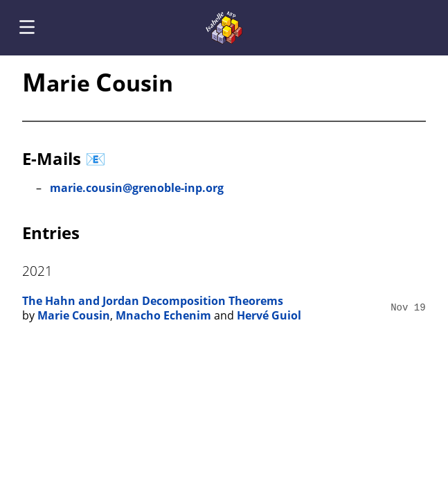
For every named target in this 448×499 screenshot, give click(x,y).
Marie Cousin (74, 315)
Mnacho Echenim (163, 315)
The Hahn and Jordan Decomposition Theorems (153, 301)
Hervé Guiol (269, 315)
